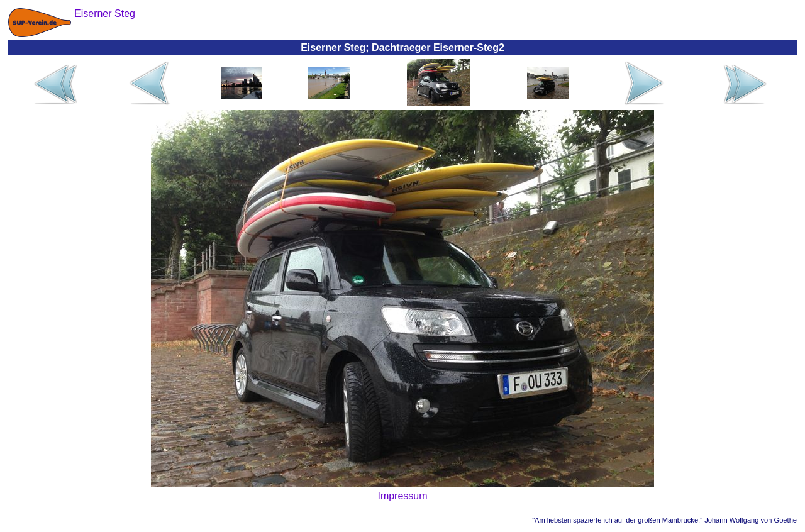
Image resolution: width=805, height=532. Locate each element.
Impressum (402, 496)
